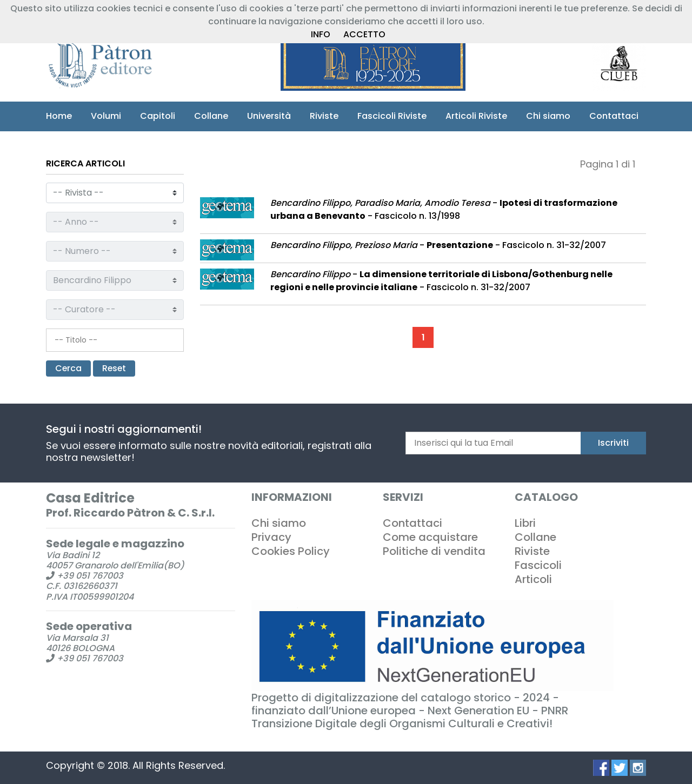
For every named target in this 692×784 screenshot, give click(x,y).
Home (59, 116)
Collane (211, 116)
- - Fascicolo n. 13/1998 (444, 209)
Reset (115, 368)
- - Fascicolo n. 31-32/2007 (438, 245)
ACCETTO (364, 34)
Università (269, 116)
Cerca (69, 368)
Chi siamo (548, 116)
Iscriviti (613, 443)
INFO (321, 34)
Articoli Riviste (476, 116)
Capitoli (158, 116)
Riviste (324, 116)
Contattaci (614, 116)
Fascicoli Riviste (392, 116)
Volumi (106, 116)
